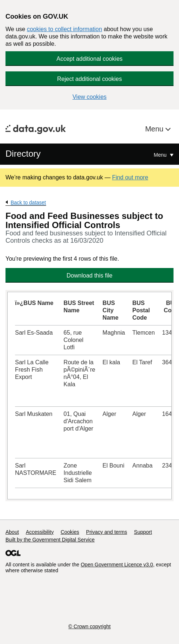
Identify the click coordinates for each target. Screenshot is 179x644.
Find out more (130, 177)
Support (143, 532)
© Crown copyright (89, 626)
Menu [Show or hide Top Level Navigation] (161, 155)
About (12, 532)
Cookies (70, 532)
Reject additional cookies (89, 79)
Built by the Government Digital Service (50, 540)
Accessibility (40, 532)
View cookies (89, 97)
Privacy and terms (107, 532)
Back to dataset (28, 202)
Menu (155, 129)
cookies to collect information (64, 29)
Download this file (89, 276)
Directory (23, 154)
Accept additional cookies (89, 59)
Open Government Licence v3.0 (117, 565)
